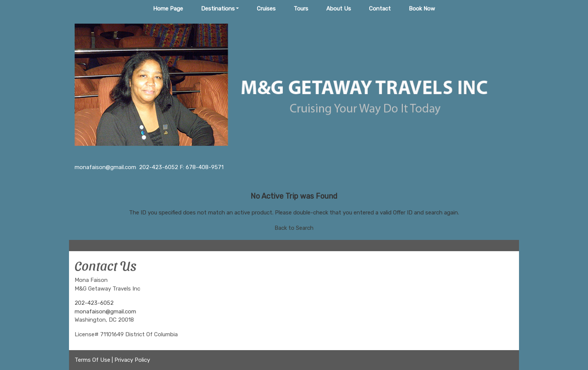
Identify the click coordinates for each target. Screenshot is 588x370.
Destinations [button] (218, 9)
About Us (339, 9)
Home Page (168, 9)
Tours (301, 9)
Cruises (266, 9)
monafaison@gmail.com (105, 312)
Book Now (422, 9)
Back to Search (294, 228)
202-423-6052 (94, 303)
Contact (380, 9)
